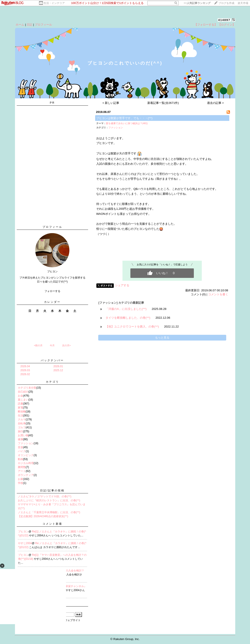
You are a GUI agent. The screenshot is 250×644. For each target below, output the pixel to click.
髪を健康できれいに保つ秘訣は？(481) (127, 123)
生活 (20, 416)
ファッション (26, 443)
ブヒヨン (23, 532)
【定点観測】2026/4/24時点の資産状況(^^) (43, 516)
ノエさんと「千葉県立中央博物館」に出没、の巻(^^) (49, 512)
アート (22, 471)
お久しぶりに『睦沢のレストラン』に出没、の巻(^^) (49, 500)
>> (197, 3)
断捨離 (22, 412)
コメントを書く (218, 294)
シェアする (122, 285)
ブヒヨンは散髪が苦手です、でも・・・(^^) (124, 118)
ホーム (20, 25)
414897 (224, 20)
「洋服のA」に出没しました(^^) (126, 309)
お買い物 (23, 435)
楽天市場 (243, 3)
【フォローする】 (206, 25)
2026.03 (25, 370)
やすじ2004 (25, 543)
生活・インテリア (54, 3)
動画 (20, 459)
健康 (20, 439)
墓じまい (23, 400)
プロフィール (43, 25)
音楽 (20, 447)
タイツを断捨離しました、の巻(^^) (128, 318)
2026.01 (58, 366)
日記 (30, 25)
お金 (20, 396)
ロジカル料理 (26, 463)
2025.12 (58, 370)
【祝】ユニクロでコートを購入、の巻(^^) (132, 327)
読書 (20, 404)
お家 (20, 479)
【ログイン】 (227, 25)
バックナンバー (52, 360)
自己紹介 (23, 392)
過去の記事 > (216, 103)
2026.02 (25, 374)
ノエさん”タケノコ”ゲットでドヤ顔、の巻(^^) (45, 496)
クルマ (22, 419)
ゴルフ (22, 427)
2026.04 (25, 366)
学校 (20, 483)
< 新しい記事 (111, 103)
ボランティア (26, 475)
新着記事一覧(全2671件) (163, 103)
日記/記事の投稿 (52, 490)
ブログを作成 (226, 3)
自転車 (22, 423)
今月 (52, 345)
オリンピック (26, 455)
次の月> (66, 345)
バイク (22, 451)
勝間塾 (22, 467)
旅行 (20, 431)
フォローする (52, 291)
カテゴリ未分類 (27, 388)
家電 (20, 408)
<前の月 (38, 345)
